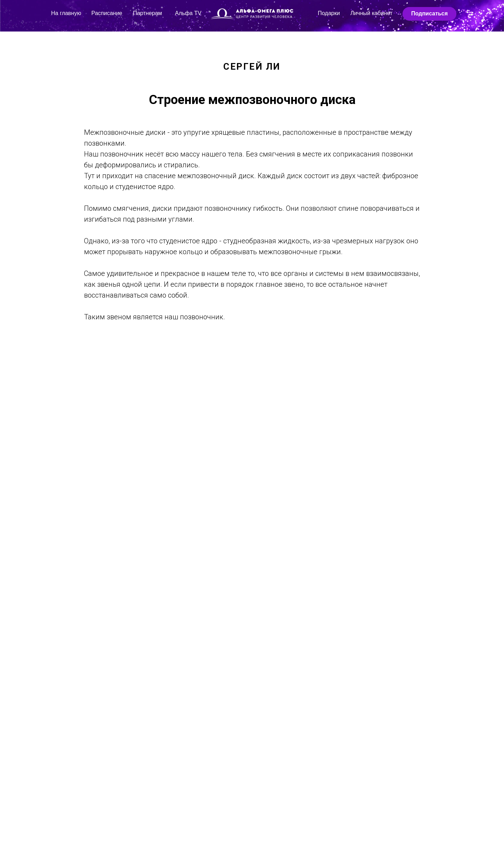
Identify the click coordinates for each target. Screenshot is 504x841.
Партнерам (148, 13)
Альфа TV (188, 13)
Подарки (329, 13)
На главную (66, 13)
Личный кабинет (371, 13)
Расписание (107, 13)
